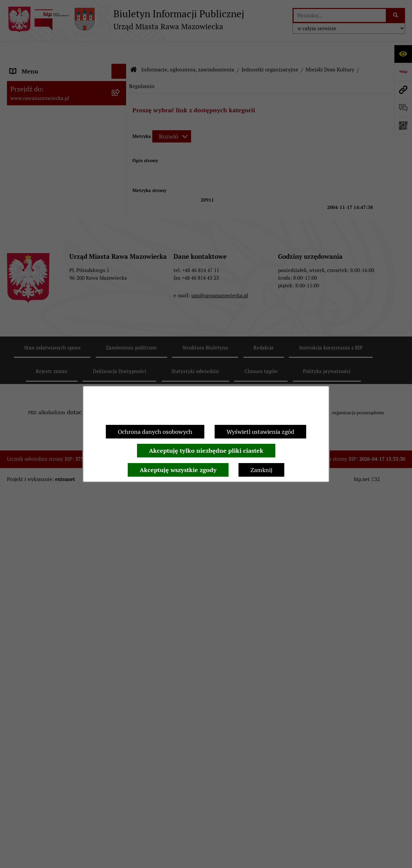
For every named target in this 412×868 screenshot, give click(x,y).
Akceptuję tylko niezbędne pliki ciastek (206, 451)
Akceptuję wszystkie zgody (178, 470)
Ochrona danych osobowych (155, 432)
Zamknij (261, 470)
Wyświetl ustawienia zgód (260, 432)
